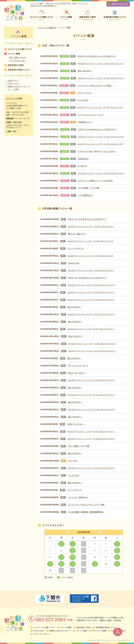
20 (117, 557)
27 (117, 564)
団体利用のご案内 (87, 14)
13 (117, 551)
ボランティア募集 (99, 631)
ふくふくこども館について (41, 14)
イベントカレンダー (18, 61)
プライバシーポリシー (43, 634)
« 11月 (68, 532)
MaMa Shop (13, 84)
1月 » (100, 532)
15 (61, 557)
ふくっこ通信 (13, 90)
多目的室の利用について (115, 14)
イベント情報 (66, 14)
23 (72, 564)
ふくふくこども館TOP (47, 28)
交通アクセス (13, 81)
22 (61, 564)
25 (95, 564)
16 (72, 557)
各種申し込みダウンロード (18, 87)
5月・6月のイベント (18, 58)
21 (50, 564)
